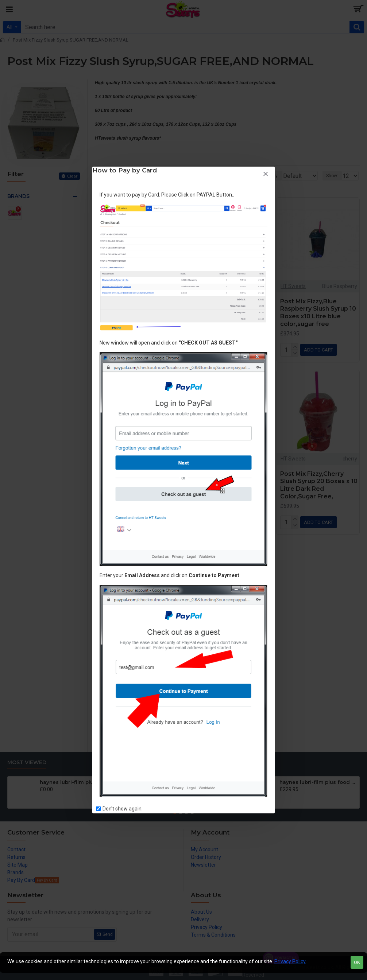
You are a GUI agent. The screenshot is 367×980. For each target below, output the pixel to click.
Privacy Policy (290, 961)
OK (357, 962)
